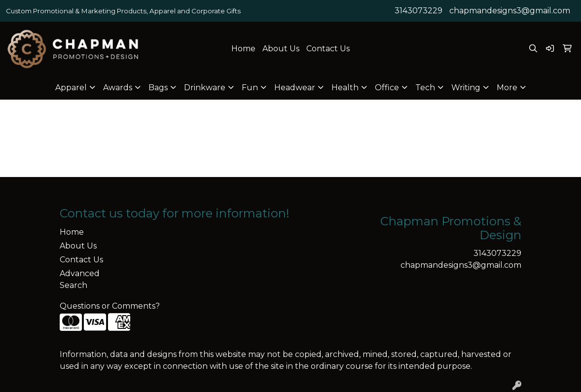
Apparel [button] (71, 88)
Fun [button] (250, 88)
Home (243, 49)
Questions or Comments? (110, 306)
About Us (281, 49)
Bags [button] (158, 88)
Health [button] (345, 88)
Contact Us (328, 49)
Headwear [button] (295, 88)
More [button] (507, 88)
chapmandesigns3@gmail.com (510, 11)
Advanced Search (80, 279)
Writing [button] (466, 88)
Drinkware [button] (205, 88)
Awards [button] (118, 88)
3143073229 (418, 11)
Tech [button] (425, 88)
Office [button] (387, 88)
